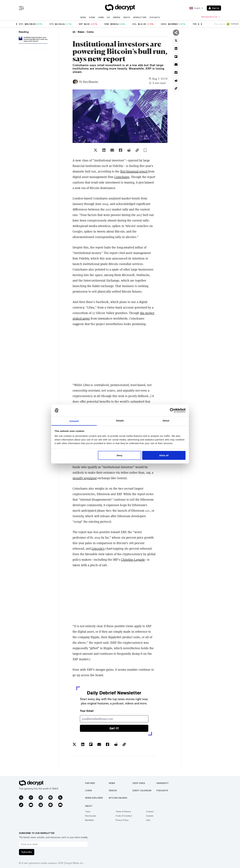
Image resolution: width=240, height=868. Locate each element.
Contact (150, 811)
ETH (52, 24)
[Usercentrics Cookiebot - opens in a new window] (172, 410)
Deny (119, 455)
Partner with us (210, 17)
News (83, 17)
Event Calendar (142, 790)
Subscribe (27, 852)
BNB (107, 24)
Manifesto (90, 820)
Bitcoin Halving (118, 798)
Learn (101, 17)
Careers (150, 816)
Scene (92, 17)
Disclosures (91, 816)
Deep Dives (139, 783)
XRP (81, 24)
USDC (164, 24)
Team (88, 811)
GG (108, 17)
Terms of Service (123, 811)
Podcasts (155, 17)
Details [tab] (120, 420)
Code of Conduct (124, 816)
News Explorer (94, 798)
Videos (127, 17)
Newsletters (140, 17)
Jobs (148, 820)
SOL (135, 24)
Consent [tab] (74, 421)
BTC (21, 24)
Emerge (117, 17)
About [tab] (166, 420)
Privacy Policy (122, 820)
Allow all (164, 455)
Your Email (87, 711)
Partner (90, 783)
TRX (195, 24)
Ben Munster (91, 82)
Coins (88, 790)
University (162, 783)
